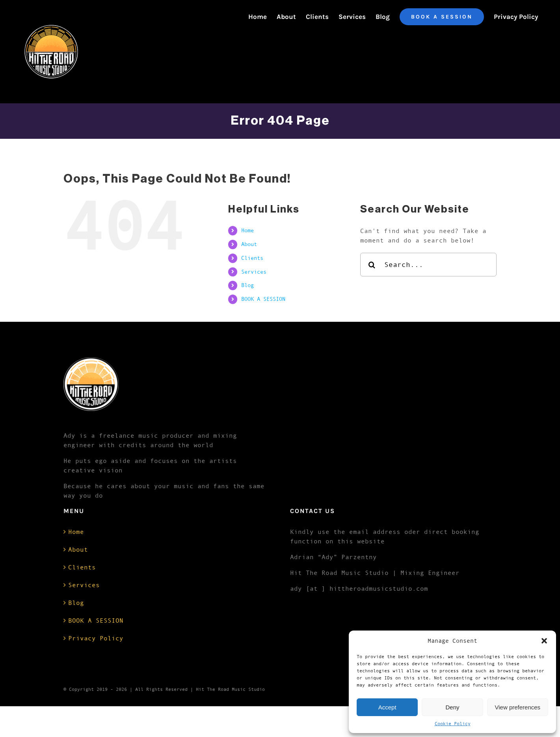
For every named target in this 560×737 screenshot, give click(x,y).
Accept (387, 707)
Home (247, 230)
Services (254, 272)
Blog (247, 285)
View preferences (518, 707)
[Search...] (429, 265)
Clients (252, 258)
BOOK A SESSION (263, 299)
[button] (544, 641)
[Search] (372, 265)
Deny (452, 707)
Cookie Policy (453, 724)
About (249, 244)
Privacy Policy (96, 638)
